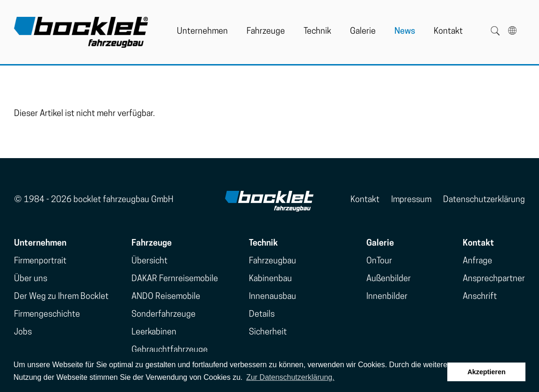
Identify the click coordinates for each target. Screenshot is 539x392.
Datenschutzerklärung (484, 200)
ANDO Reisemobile (166, 297)
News (405, 32)
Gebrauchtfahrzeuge (170, 350)
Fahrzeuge (266, 32)
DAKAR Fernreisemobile (175, 279)
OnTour (379, 261)
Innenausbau (273, 297)
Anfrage (477, 261)
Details (262, 315)
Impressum (411, 200)
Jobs (23, 332)
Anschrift (480, 297)
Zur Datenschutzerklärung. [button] (290, 377)
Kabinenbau (270, 279)
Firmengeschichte (47, 315)
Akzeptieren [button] (487, 372)
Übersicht (149, 261)
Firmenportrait (40, 261)
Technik (317, 32)
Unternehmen (202, 32)
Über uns (31, 279)
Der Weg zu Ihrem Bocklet (61, 297)
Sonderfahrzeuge (164, 315)
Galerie (363, 32)
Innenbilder (387, 297)
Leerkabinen (154, 332)
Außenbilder (389, 279)
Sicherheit (268, 332)
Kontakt (448, 32)
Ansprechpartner (494, 279)
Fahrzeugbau (273, 261)
